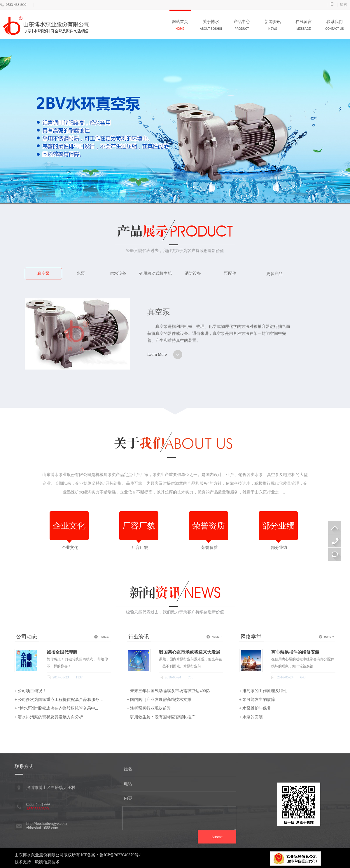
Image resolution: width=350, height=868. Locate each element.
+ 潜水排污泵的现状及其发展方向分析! (50, 717)
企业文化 (69, 547)
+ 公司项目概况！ (30, 691)
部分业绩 (278, 547)
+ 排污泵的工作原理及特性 (263, 691)
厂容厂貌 (139, 547)
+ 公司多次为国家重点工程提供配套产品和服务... (59, 700)
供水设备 (118, 273)
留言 (344, 5)
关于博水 (211, 26)
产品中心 (242, 26)
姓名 (128, 769)
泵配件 (230, 273)
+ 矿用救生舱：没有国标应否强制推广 (161, 717)
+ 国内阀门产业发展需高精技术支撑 (159, 700)
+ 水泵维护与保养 (255, 708)
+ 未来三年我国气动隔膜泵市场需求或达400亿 (168, 691)
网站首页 (180, 26)
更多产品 (274, 274)
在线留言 (304, 26)
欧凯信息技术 (47, 862)
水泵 (81, 273)
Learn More (157, 355)
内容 (128, 798)
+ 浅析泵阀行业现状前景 (149, 708)
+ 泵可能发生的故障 (257, 700)
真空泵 (43, 273)
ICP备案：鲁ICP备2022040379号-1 (112, 855)
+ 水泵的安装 (251, 717)
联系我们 (335, 26)
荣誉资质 (209, 547)
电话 (128, 784)
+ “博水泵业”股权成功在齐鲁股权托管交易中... (56, 708)
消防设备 (193, 273)
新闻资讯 (273, 26)
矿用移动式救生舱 (155, 273)
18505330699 (335, 541)
